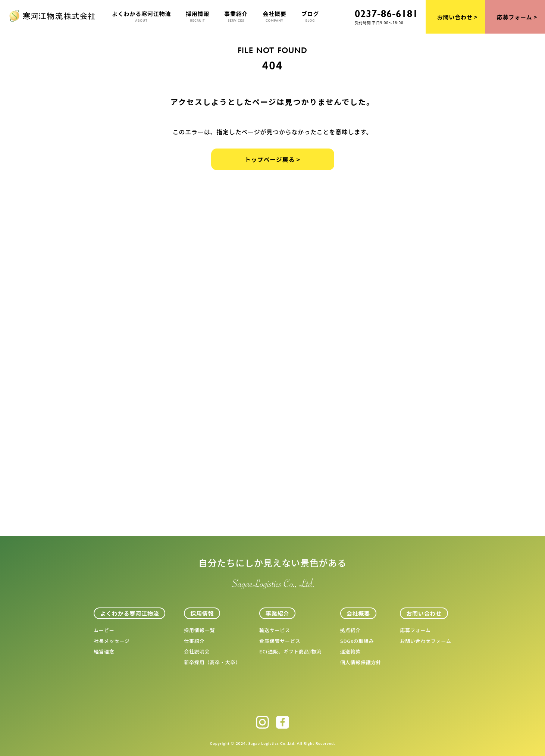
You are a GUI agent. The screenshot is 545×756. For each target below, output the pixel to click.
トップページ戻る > (272, 159)
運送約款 (350, 651)
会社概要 (274, 16)
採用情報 (198, 16)
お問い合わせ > (458, 17)
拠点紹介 (350, 630)
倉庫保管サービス (280, 641)
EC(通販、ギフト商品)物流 (290, 651)
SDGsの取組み (357, 641)
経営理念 (104, 651)
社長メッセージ (112, 641)
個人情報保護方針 (361, 662)
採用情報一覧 (199, 630)
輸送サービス (275, 630)
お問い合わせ (424, 613)
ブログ (310, 16)
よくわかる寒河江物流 (141, 16)
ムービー (104, 630)
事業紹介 (236, 16)
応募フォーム (415, 630)
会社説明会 (197, 651)
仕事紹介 (194, 641)
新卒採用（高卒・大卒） (212, 662)
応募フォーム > (517, 17)
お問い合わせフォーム (426, 641)
